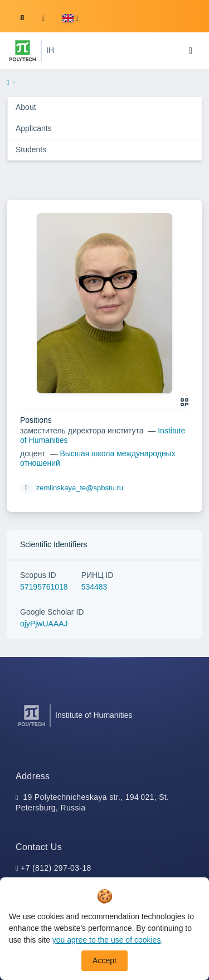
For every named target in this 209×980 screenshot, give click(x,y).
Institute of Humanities (94, 715)
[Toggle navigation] (191, 51)
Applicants (34, 128)
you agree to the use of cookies (107, 940)
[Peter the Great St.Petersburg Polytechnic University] (23, 51)
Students (31, 149)
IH (50, 50)
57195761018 (44, 587)
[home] (8, 83)
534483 (94, 587)
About (26, 107)
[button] (71, 18)
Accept (104, 960)
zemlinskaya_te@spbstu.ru (80, 488)
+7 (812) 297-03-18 (56, 868)
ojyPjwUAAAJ (44, 624)
